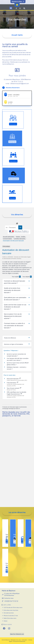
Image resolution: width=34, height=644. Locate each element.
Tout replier (16, 277)
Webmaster (24, 640)
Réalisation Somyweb (16, 640)
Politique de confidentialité (19, 641)
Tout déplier (27, 277)
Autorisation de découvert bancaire (13, 241)
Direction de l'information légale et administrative (15, 407)
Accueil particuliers (9, 237)
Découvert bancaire (14, 379)
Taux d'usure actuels (14, 388)
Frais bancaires (12, 383)
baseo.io (18, 409)
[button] (11, 8)
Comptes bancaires (20, 239)
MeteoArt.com (20, 634)
